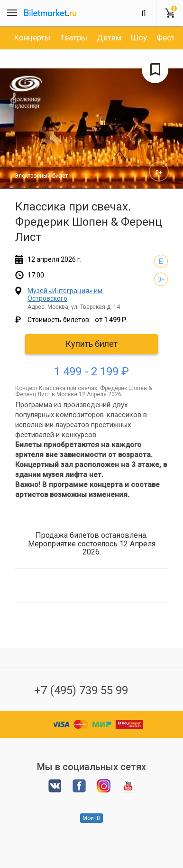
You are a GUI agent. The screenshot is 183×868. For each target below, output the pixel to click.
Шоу (139, 38)
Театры (74, 38)
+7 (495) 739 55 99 (81, 690)
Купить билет (91, 344)
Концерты (32, 38)
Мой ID (91, 818)
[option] (32, 38)
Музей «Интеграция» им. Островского (66, 294)
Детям (109, 38)
